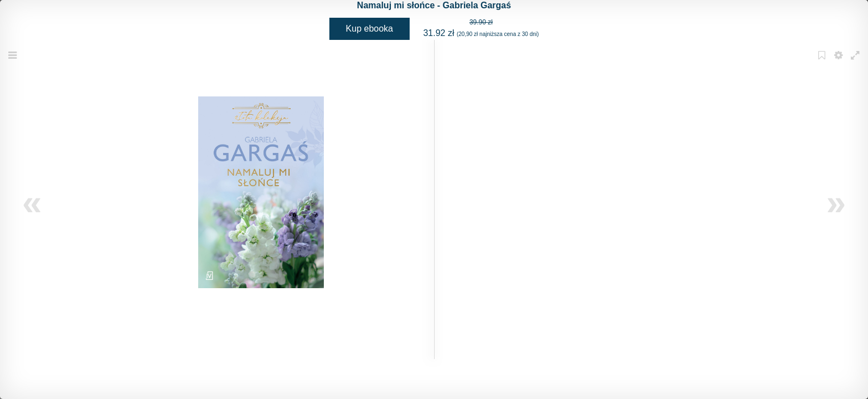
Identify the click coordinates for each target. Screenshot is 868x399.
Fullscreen (856, 62)
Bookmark (823, 62)
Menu (14, 62)
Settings (840, 62)
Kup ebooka (370, 29)
